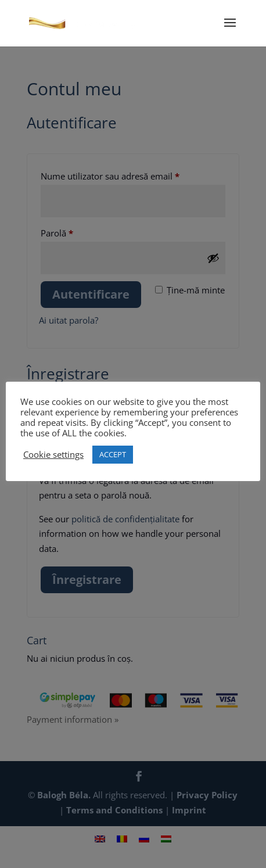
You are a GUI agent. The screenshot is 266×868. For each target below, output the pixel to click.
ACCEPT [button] (113, 454)
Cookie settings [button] (53, 454)
